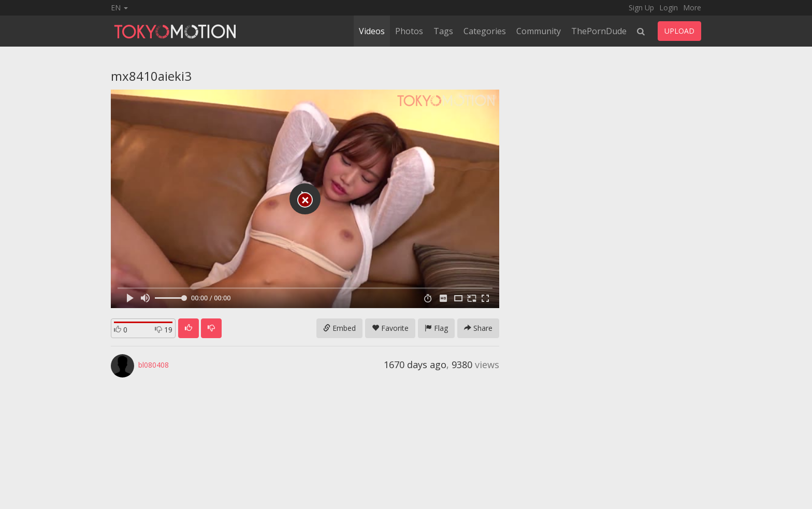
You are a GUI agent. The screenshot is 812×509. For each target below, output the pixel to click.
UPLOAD (679, 31)
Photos (409, 31)
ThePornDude (599, 31)
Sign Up (641, 8)
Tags (443, 31)
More (692, 8)
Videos (372, 31)
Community (539, 31)
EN (119, 8)
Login (669, 8)
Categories (485, 31)
